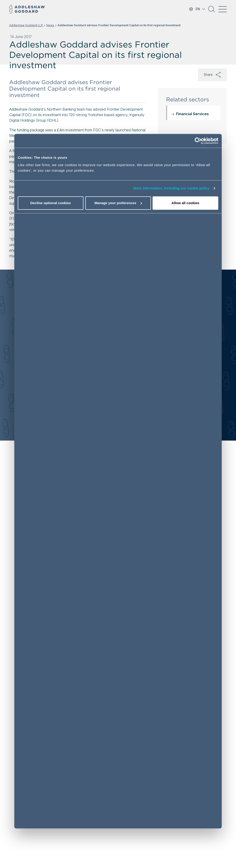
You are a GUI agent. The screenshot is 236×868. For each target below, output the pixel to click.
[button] (212, 11)
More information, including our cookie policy (171, 188)
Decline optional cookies (51, 203)
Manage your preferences (118, 203)
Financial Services (192, 114)
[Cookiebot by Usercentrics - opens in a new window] (198, 141)
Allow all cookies (185, 203)
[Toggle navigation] (223, 9)
